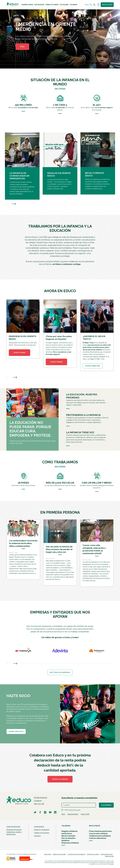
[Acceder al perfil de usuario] (95, 5)
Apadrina (65, 840)
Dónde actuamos (52, 5)
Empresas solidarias (70, 843)
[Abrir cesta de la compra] (98, 5)
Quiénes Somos (27, 5)
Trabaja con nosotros (42, 833)
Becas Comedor (68, 836)
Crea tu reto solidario (98, 834)
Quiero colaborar (60, 779)
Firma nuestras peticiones (100, 831)
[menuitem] (27, 5)
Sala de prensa (73, 814)
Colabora (73, 5)
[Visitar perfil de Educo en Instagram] (45, 812)
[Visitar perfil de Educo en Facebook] (40, 812)
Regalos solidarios (70, 831)
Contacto (38, 801)
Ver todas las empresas (60, 672)
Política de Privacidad (75, 810)
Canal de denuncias (13, 827)
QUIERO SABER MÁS (93, 366)
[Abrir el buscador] (91, 5)
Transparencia (39, 827)
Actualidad (64, 5)
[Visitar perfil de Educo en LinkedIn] (55, 812)
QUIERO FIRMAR (19, 353)
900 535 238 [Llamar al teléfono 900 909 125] (39, 804)
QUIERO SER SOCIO (16, 731)
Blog (87, 5)
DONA (22, 47)
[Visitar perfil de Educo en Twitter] (35, 812)
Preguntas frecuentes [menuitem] (14, 830)
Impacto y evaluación (42, 830)
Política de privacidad (59, 854)
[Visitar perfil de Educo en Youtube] (50, 812)
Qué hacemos (39, 5)
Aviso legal (48, 854)
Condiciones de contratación (76, 854)
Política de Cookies (93, 854)
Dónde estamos (41, 798)
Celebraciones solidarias (100, 836)
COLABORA (66, 826)
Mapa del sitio (109, 856)
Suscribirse (106, 805)
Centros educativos (98, 838)
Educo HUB (85, 814)
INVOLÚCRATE (95, 826)
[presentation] (7, 204)
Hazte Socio (67, 834)
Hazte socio (107, 5)
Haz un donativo (69, 838)
